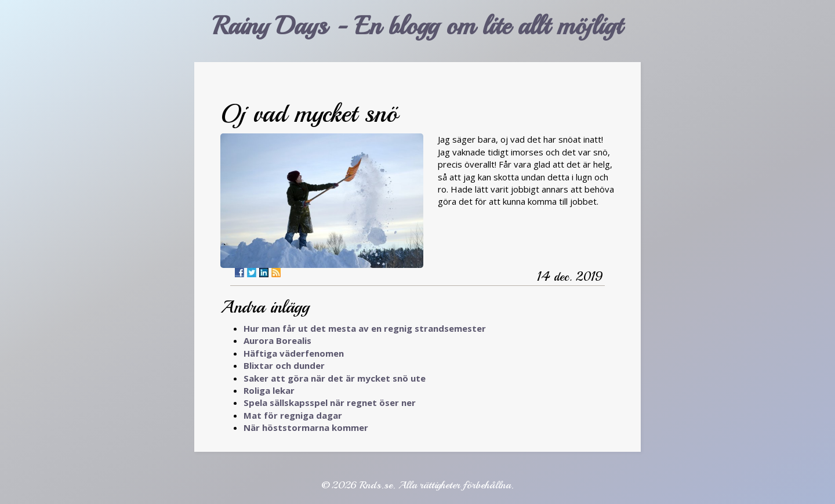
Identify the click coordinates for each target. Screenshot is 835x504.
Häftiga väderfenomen (294, 353)
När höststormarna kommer (306, 427)
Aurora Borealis (277, 340)
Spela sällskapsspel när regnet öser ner (330, 403)
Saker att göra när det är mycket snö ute (335, 378)
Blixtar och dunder (284, 365)
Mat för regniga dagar (293, 415)
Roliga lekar (269, 390)
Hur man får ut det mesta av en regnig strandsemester (365, 328)
